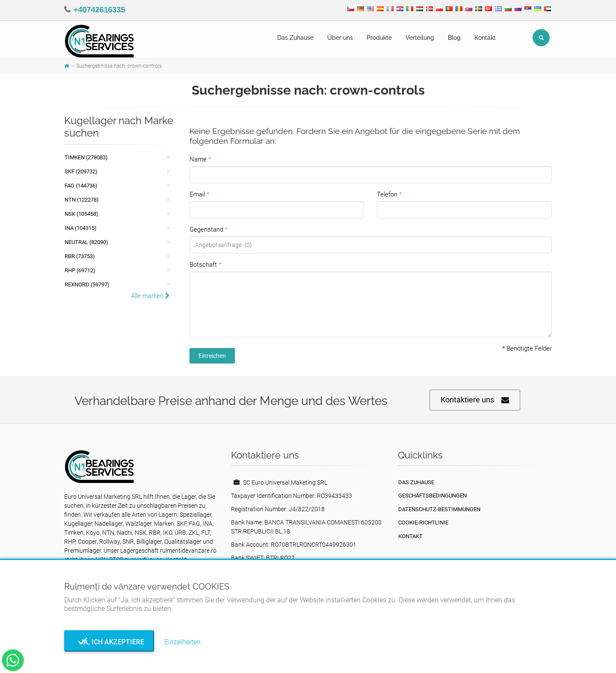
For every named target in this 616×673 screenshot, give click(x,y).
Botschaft (203, 265)
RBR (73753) (80, 256)
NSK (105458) (81, 214)
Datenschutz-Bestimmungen (439, 509)
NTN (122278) (82, 200)
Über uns (340, 38)
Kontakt (485, 38)
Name (198, 159)
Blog (454, 38)
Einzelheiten (182, 642)
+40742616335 (99, 10)
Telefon (387, 194)
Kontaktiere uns (475, 400)
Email (197, 194)
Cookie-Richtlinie (423, 523)
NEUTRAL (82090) (86, 242)
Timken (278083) (86, 157)
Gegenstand (206, 229)
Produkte (379, 38)
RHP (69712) (80, 270)
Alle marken (150, 296)
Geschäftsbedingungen (432, 496)
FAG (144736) (81, 186)
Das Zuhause (295, 38)
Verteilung (420, 38)
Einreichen (212, 356)
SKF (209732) (81, 171)
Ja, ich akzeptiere (109, 642)
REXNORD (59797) (87, 284)
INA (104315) (81, 228)
